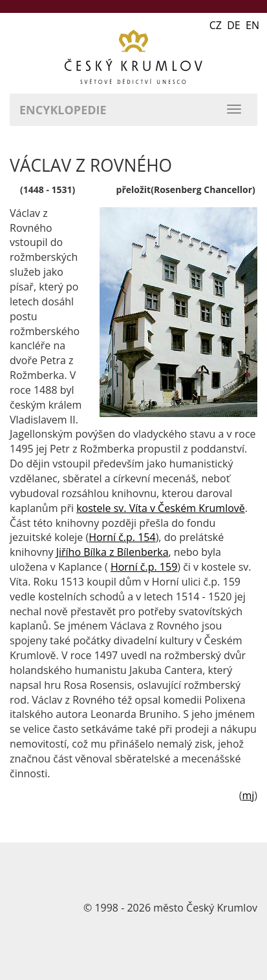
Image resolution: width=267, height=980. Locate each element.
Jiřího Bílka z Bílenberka (112, 552)
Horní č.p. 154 (122, 537)
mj (248, 795)
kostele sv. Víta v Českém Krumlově (161, 508)
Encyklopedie (63, 110)
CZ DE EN (234, 25)
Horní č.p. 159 (144, 567)
